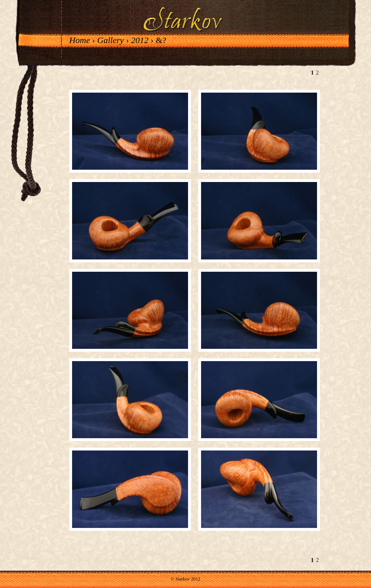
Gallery (110, 40)
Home (80, 40)
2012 (140, 40)
